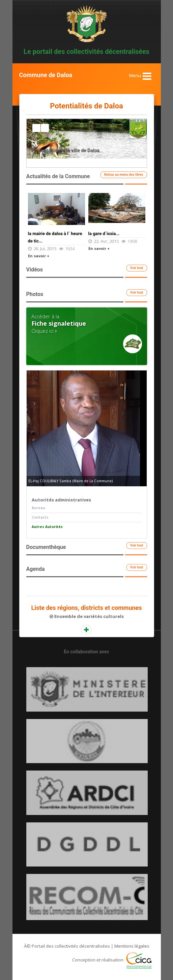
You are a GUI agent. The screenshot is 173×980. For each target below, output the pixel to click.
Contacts (40, 517)
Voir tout (137, 268)
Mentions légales (132, 946)
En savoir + (39, 256)
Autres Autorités (47, 527)
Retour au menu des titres (124, 175)
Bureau (38, 508)
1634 (70, 249)
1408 (132, 241)
